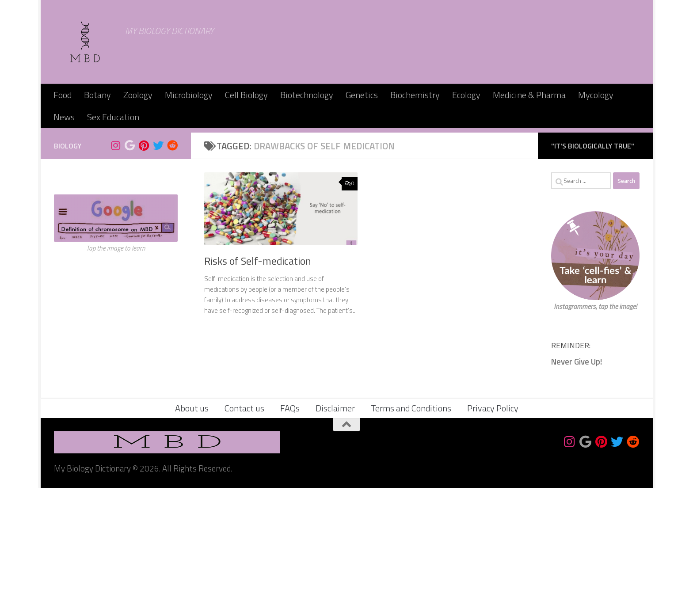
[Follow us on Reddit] (172, 274)
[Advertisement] (346, 194)
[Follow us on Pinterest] (144, 274)
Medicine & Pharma (529, 95)
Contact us (244, 536)
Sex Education (113, 117)
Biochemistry (415, 95)
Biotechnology (307, 95)
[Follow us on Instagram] (116, 274)
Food (63, 95)
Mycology (596, 95)
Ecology (466, 95)
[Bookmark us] (130, 274)
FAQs (290, 536)
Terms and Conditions (411, 536)
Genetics (362, 95)
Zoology (138, 95)
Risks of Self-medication (258, 389)
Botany (97, 95)
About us (192, 536)
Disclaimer (335, 536)
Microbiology (189, 95)
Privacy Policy (493, 536)
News (64, 117)
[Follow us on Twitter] (158, 274)
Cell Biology (246, 95)
